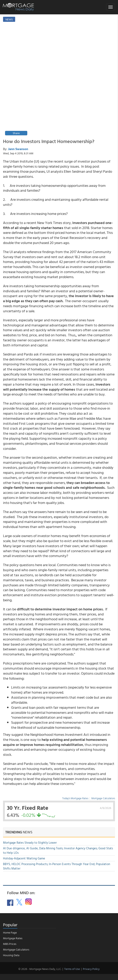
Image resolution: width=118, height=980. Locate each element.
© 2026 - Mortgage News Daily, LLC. (40, 969)
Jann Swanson (18, 149)
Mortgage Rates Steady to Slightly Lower (30, 843)
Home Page (10, 932)
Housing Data (11, 955)
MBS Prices (10, 944)
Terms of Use (72, 969)
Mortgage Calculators (103, 798)
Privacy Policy (91, 969)
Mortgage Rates (13, 938)
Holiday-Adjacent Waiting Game (24, 858)
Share (16, 133)
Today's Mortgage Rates (75, 798)
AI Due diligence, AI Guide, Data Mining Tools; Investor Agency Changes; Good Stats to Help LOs (58, 850)
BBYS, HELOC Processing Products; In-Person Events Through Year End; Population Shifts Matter (57, 866)
